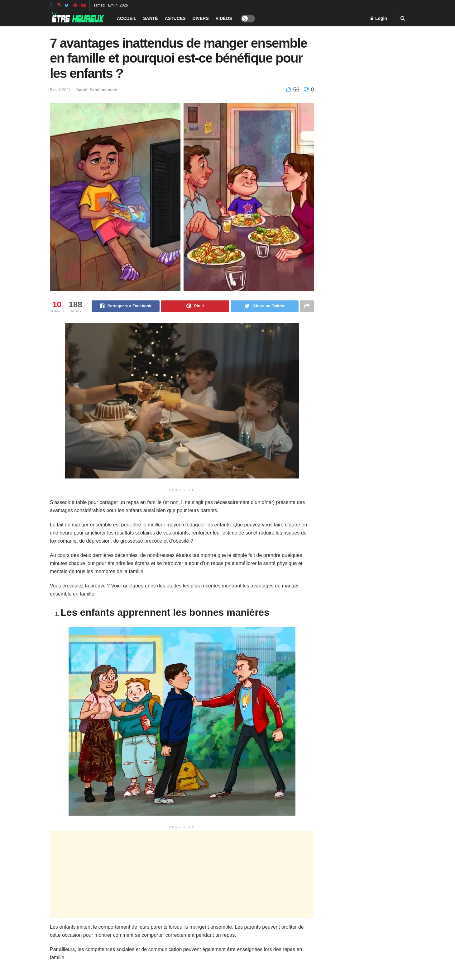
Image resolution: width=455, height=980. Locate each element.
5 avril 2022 (60, 90)
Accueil (127, 18)
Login (379, 18)
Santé (150, 18)
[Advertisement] (182, 875)
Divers (201, 18)
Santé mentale (103, 90)
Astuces (175, 18)
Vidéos (224, 18)
